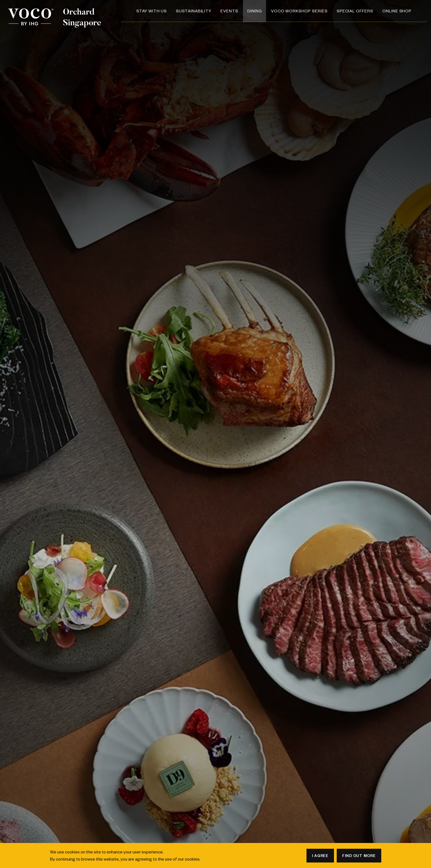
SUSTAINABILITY (194, 11)
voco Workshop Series (299, 11)
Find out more (359, 855)
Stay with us (152, 11)
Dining (255, 11)
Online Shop (397, 11)
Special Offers (355, 11)
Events (229, 11)
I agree (320, 855)
